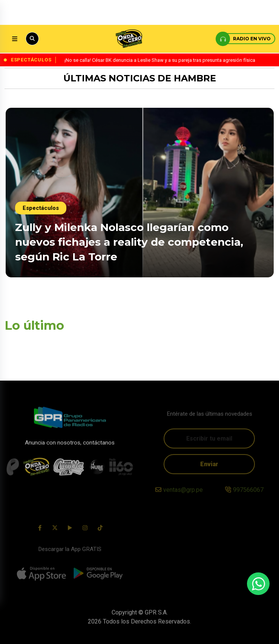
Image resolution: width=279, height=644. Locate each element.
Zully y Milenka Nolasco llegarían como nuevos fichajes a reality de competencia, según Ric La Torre (129, 242)
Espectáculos (41, 208)
